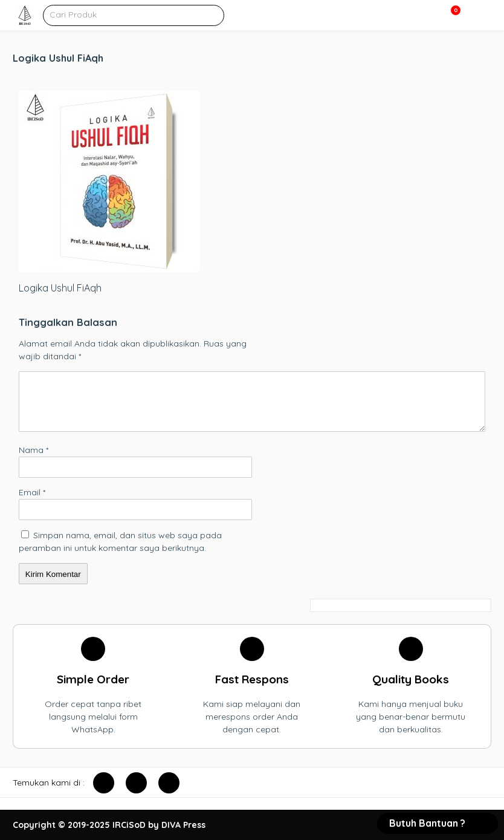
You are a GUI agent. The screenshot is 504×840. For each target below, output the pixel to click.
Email (32, 492)
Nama (34, 450)
